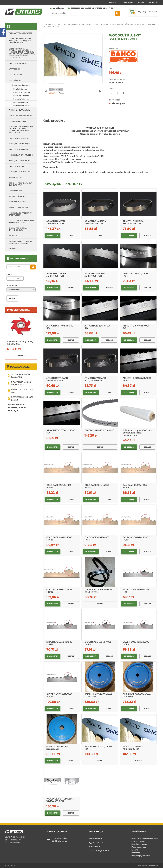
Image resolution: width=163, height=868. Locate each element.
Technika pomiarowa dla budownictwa (21, 184)
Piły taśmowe (71, 24)
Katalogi (13, 249)
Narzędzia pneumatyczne (21, 155)
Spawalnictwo (16, 177)
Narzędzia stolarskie (19, 138)
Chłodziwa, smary (17, 202)
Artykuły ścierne (17, 196)
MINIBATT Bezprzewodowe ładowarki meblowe (21, 242)
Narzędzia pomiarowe (19, 149)
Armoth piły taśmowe (22, 92)
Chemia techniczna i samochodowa (18, 229)
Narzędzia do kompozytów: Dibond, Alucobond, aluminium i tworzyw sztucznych (22, 130)
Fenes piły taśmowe (21, 99)
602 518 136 (98, 843)
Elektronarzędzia (17, 121)
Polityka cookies (139, 847)
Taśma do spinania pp (19, 207)
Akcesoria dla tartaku (19, 110)
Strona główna (52, 24)
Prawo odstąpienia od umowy (145, 838)
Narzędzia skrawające (19, 144)
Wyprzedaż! (14, 69)
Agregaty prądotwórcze (21, 33)
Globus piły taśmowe (21, 102)
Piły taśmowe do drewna (95, 24)
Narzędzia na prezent (19, 63)
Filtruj (12, 298)
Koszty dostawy (138, 841)
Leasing (135, 850)
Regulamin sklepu (139, 844)
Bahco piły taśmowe (123, 24)
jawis (96, 838)
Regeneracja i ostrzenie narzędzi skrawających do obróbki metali (22, 41)
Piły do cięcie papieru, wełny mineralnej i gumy (22, 222)
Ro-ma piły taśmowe (21, 106)
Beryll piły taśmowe (21, 89)
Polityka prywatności (141, 856)
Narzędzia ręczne (17, 166)
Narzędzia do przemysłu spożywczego (20, 214)
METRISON (13, 236)
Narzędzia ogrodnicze (19, 161)
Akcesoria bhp (16, 191)
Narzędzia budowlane (19, 172)
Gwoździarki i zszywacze (20, 116)
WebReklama (153, 865)
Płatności (136, 853)
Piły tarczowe (15, 75)
